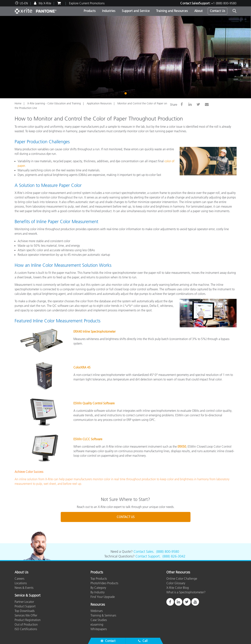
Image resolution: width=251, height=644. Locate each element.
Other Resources (178, 572)
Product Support (25, 606)
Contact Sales (143, 552)
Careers (19, 579)
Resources (98, 605)
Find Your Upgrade (103, 597)
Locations (21, 583)
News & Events (24, 588)
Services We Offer (26, 615)
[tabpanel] (126, 57)
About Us (21, 572)
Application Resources (99, 103)
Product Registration (28, 620)
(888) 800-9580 (168, 552)
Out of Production (26, 624)
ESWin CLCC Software (88, 439)
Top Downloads (25, 611)
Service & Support (28, 596)
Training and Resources (172, 11)
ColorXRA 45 (82, 367)
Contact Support (148, 556)
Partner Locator (24, 602)
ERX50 (182, 446)
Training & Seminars (103, 615)
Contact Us (218, 11)
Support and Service (136, 11)
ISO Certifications (26, 629)
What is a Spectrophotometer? (186, 592)
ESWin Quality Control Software (94, 403)
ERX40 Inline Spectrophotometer (94, 331)
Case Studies (99, 620)
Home (18, 103)
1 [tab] (126, 93)
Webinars (97, 611)
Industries (109, 11)
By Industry (98, 592)
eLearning (97, 624)
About (198, 11)
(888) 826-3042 (174, 556)
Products (90, 11)
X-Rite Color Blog (178, 588)
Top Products (99, 579)
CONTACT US (126, 517)
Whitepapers (99, 629)
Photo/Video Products (104, 583)
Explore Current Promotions (87, 3)
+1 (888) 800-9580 (224, 3)
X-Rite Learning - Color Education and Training (54, 103)
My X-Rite (45, 3)
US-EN (24, 3)
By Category (98, 588)
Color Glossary (176, 583)
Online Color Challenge (182, 579)
